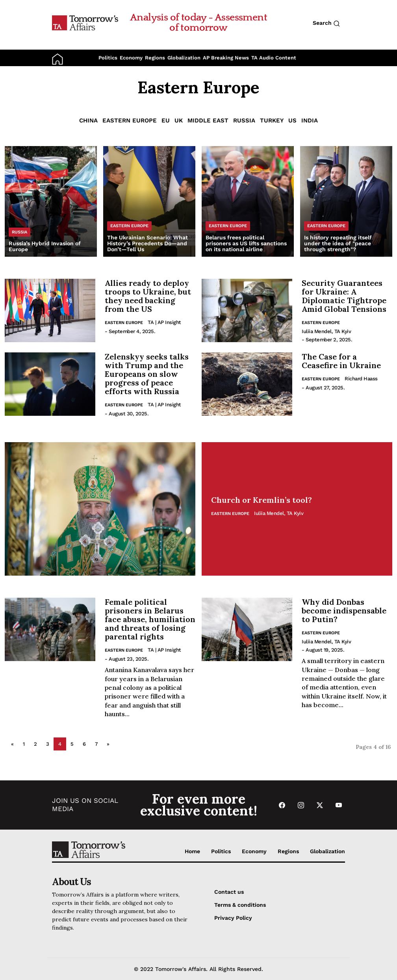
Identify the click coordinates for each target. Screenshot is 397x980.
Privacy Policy (233, 918)
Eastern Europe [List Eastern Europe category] (129, 226)
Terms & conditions (240, 905)
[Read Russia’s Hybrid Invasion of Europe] (51, 201)
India (310, 120)
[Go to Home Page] (85, 22)
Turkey (272, 120)
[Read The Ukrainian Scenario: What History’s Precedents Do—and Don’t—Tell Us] (149, 201)
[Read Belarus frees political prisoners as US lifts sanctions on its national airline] (248, 201)
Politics (108, 58)
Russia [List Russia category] (19, 232)
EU (166, 120)
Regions (155, 58)
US (292, 120)
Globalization (184, 58)
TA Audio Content (274, 58)
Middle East (208, 120)
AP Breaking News (226, 58)
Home (192, 851)
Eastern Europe (130, 120)
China (88, 120)
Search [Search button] (326, 23)
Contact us (229, 892)
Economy (131, 58)
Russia (244, 120)
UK (179, 120)
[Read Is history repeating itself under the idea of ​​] (346, 201)
